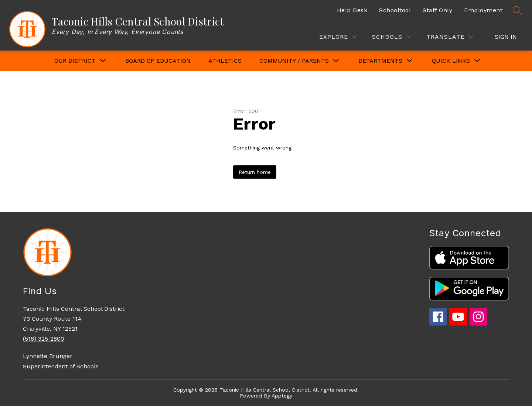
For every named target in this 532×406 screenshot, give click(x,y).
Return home (255, 172)
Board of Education (158, 61)
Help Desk (352, 10)
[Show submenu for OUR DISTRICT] (75, 61)
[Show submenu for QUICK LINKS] (451, 61)
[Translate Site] (450, 37)
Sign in (506, 37)
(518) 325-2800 (44, 339)
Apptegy (282, 396)
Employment (483, 10)
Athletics (225, 61)
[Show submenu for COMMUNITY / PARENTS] (294, 61)
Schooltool (395, 10)
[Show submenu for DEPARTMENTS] (380, 61)
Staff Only (437, 10)
